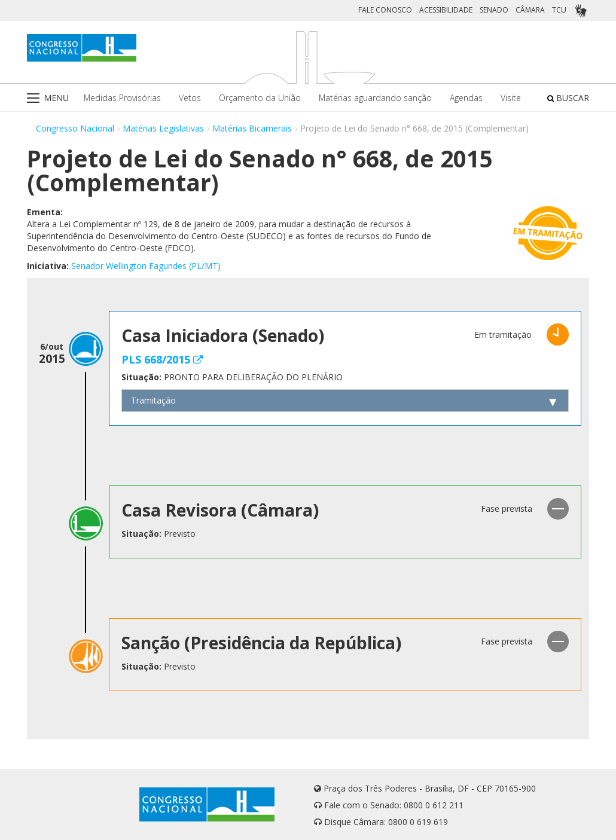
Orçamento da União (260, 98)
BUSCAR (568, 98)
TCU (559, 10)
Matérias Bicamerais (252, 128)
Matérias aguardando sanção (375, 98)
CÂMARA (530, 10)
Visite (511, 98)
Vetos (190, 98)
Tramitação (153, 400)
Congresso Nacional (75, 128)
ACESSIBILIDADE (446, 10)
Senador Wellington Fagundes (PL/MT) (146, 266)
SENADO (494, 10)
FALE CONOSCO (385, 10)
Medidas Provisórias (122, 98)
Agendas (466, 98)
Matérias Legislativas (163, 128)
